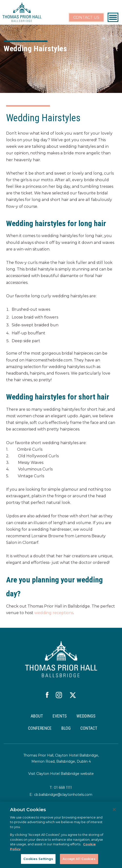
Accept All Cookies (79, 859)
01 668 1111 (63, 788)
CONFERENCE (40, 728)
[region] (61, 835)
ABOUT (37, 716)
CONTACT (89, 728)
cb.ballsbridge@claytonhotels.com (63, 795)
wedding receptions (54, 613)
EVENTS (60, 716)
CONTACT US (86, 17)
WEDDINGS (86, 716)
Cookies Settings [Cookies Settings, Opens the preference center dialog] (38, 859)
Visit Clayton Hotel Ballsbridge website (61, 774)
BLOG (66, 728)
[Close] (114, 809)
